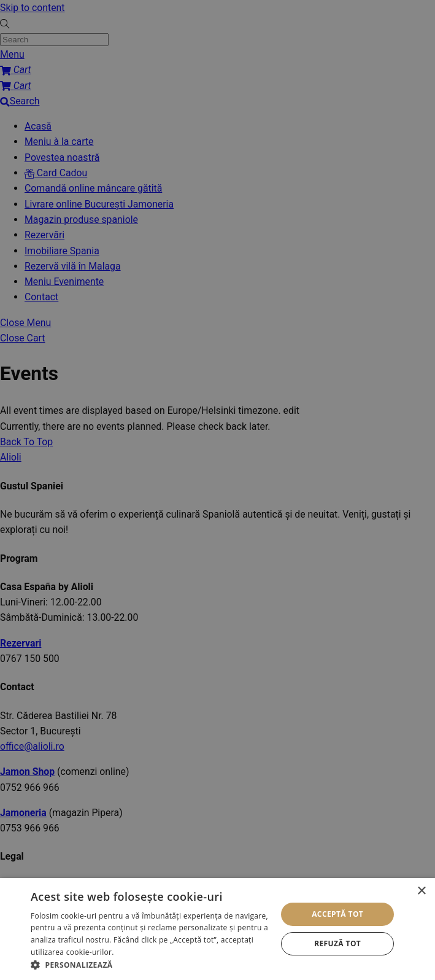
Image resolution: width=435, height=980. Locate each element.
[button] (150, 965)
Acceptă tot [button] (337, 914)
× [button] (421, 891)
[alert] (218, 490)
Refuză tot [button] (337, 943)
